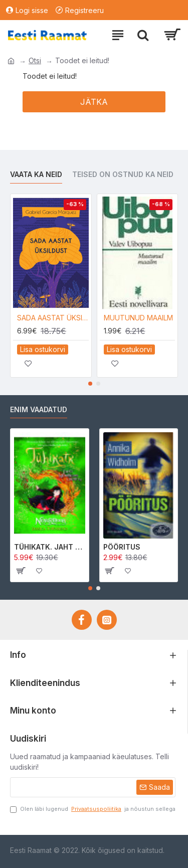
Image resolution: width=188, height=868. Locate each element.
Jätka (94, 102)
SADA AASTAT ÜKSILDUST (53, 318)
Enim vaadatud (39, 409)
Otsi (35, 60)
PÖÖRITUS (122, 547)
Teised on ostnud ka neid (123, 174)
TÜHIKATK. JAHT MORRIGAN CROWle (50, 547)
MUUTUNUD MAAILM (138, 318)
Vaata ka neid (36, 174)
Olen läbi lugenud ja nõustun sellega (93, 809)
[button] (90, 384)
